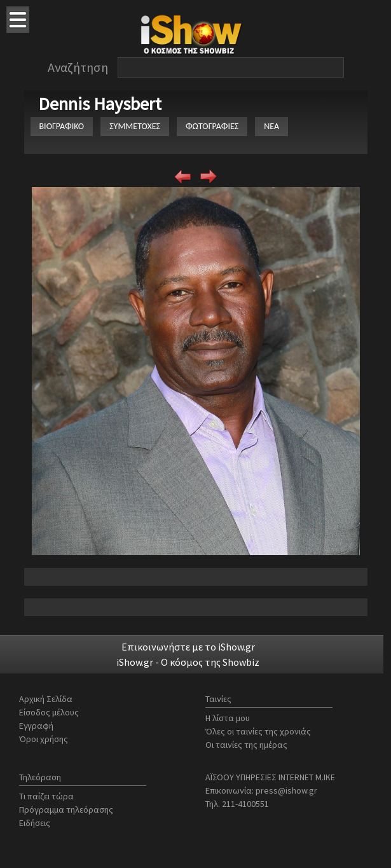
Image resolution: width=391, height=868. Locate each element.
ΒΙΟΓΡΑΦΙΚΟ (62, 126)
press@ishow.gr (286, 790)
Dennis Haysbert (100, 104)
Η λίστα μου (228, 718)
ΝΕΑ (271, 126)
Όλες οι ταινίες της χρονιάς (258, 731)
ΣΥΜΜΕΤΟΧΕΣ (135, 126)
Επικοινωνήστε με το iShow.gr (188, 647)
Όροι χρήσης (44, 739)
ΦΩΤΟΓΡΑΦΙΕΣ (212, 126)
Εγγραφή (36, 726)
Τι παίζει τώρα (46, 796)
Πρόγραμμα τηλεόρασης (66, 809)
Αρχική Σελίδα (46, 699)
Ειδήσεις (35, 823)
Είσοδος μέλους (49, 712)
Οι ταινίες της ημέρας (246, 745)
